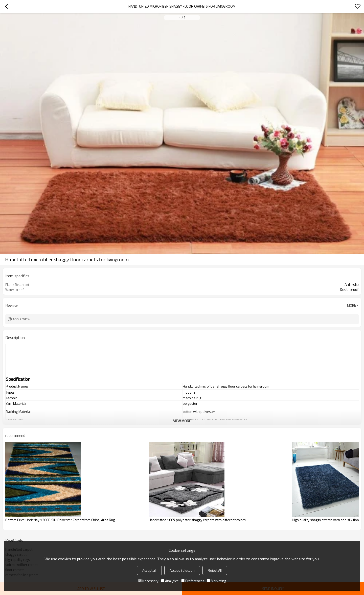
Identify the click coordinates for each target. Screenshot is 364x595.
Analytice (170, 581)
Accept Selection (182, 570)
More (351, 305)
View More (182, 421)
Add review (22, 319)
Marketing (216, 581)
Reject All (215, 570)
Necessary (148, 581)
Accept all (149, 570)
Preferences (193, 581)
